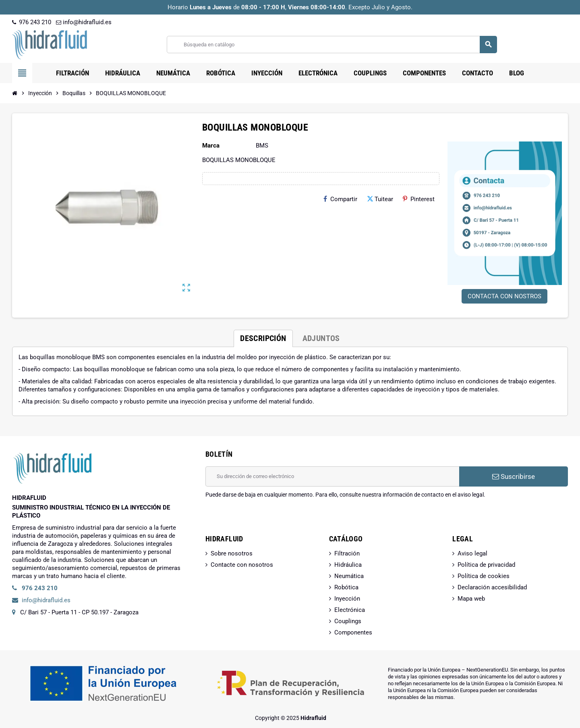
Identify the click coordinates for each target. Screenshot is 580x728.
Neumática (349, 576)
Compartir (340, 199)
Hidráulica (348, 565)
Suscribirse (514, 476)
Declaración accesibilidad (492, 587)
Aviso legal (472, 553)
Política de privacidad (486, 565)
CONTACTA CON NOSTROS (504, 296)
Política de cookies (484, 576)
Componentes (353, 632)
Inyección (347, 599)
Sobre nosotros (232, 553)
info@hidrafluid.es (84, 22)
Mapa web (471, 599)
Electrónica (350, 610)
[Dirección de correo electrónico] (332, 476)
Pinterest (419, 199)
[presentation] (267, 519)
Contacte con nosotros (242, 565)
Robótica (346, 587)
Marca (211, 146)
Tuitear (380, 199)
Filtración (347, 553)
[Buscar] (332, 45)
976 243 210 (32, 22)
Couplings (348, 621)
